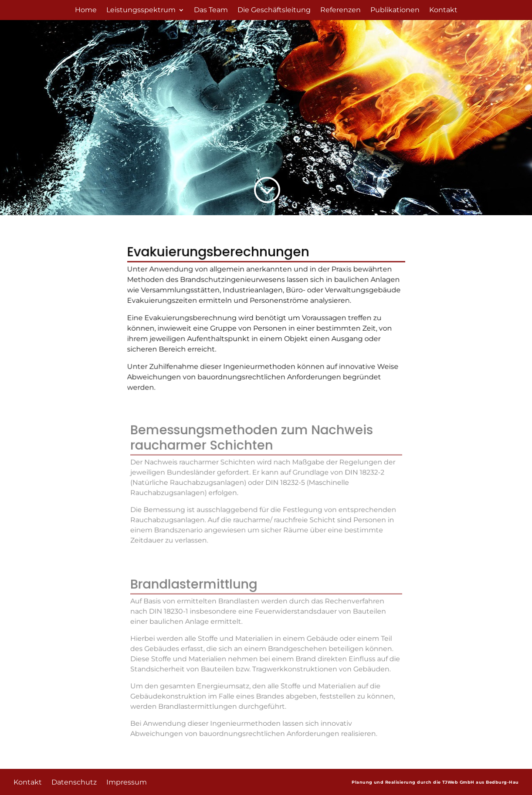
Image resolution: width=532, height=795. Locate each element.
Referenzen (341, 10)
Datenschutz (74, 781)
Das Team (211, 10)
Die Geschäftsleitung (274, 10)
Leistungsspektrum (141, 10)
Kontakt (443, 10)
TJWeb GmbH (458, 781)
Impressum (127, 781)
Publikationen (395, 10)
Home (86, 10)
